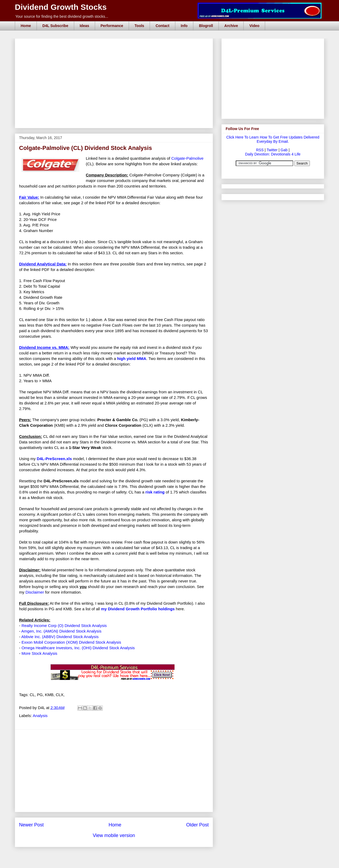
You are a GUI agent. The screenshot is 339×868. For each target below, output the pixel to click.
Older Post (197, 825)
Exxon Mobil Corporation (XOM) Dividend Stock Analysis (71, 642)
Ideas (84, 26)
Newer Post (31, 825)
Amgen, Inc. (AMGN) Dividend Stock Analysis (61, 631)
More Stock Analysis (39, 653)
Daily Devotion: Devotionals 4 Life (273, 154)
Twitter (272, 150)
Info (184, 26)
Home (26, 26)
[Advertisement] (115, 44)
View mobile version (114, 835)
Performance (112, 26)
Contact (162, 26)
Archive (231, 26)
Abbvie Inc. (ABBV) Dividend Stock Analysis (60, 637)
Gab (284, 150)
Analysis (40, 716)
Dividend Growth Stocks (61, 7)
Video (254, 26)
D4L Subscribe (55, 26)
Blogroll (206, 26)
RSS (260, 150)
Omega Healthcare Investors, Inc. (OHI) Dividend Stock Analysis (78, 648)
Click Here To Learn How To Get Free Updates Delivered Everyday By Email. (273, 139)
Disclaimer (35, 592)
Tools (139, 26)
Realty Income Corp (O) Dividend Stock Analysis (64, 626)
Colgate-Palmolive (188, 158)
